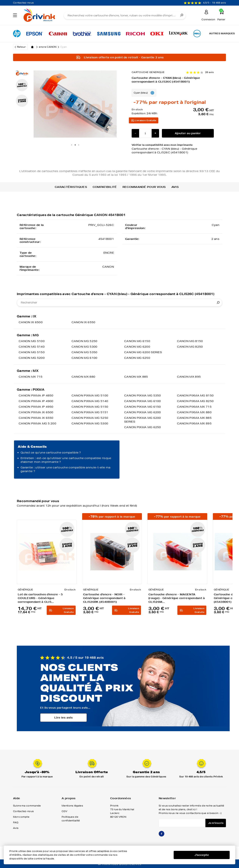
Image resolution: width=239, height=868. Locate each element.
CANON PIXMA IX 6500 (36, 412)
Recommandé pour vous (144, 187)
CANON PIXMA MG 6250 (143, 427)
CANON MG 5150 (32, 352)
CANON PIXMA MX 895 (194, 423)
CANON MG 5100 (32, 341)
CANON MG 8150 (190, 341)
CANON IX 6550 (83, 322)
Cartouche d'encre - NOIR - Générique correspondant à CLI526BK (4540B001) (104, 598)
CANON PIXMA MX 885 (194, 418)
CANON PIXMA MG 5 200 (37, 423)
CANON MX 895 (189, 377)
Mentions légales (72, 806)
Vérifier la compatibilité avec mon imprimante (173, 149)
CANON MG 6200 (137, 347)
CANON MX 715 (31, 377)
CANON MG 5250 (84, 341)
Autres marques (222, 33)
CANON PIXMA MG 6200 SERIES (143, 420)
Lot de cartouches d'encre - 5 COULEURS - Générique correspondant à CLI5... (40, 598)
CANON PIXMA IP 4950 (36, 407)
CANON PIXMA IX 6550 (36, 418)
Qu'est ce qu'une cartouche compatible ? (51, 453)
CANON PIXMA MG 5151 (90, 412)
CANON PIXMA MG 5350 (143, 396)
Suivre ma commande (27, 806)
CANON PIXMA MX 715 (194, 407)
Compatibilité (105, 187)
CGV (65, 811)
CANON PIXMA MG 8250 (195, 401)
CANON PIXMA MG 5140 (90, 401)
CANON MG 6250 (137, 358)
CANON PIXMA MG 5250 (90, 418)
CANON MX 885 (136, 377)
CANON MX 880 (83, 377)
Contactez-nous (23, 3)
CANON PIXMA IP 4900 (36, 401)
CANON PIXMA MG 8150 (195, 396)
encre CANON (50, 47)
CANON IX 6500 (31, 322)
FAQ (16, 822)
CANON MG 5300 (84, 347)
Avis (175, 187)
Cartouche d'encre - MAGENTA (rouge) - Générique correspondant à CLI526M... (177, 598)
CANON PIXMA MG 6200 (143, 412)
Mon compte (21, 817)
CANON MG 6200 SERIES (143, 352)
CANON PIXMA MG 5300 (90, 423)
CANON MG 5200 (32, 358)
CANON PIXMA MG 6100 (143, 401)
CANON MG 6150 (137, 341)
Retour (21, 47)
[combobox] (119, 303)
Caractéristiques (71, 187)
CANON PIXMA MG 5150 (90, 407)
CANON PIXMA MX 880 (194, 412)
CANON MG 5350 (84, 352)
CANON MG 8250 (190, 347)
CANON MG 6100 (84, 358)
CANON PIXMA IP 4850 (36, 396)
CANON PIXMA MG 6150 (143, 407)
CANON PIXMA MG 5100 (90, 396)
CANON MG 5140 (32, 347)
